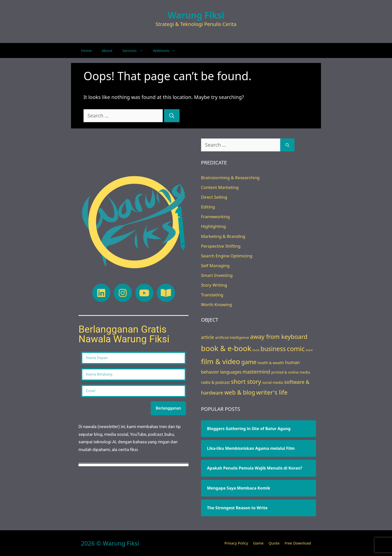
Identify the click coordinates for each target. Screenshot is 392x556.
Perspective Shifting (221, 246)
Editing (208, 207)
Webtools (167, 50)
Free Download (298, 543)
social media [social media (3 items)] (273, 382)
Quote (274, 543)
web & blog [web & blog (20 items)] (240, 392)
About (107, 50)
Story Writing (214, 285)
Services (135, 50)
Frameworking (215, 217)
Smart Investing (217, 275)
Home (86, 50)
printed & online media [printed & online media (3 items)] (291, 372)
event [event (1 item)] (309, 350)
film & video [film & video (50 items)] (221, 361)
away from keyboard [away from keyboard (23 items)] (279, 336)
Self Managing (215, 266)
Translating (212, 295)
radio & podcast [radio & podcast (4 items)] (215, 382)
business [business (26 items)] (273, 349)
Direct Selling (214, 197)
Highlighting (213, 226)
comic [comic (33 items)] (296, 349)
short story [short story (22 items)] (246, 382)
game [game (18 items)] (249, 362)
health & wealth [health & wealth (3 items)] (271, 363)
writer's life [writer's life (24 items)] (272, 392)
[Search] (172, 116)
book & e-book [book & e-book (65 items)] (226, 348)
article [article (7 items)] (207, 337)
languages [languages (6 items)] (231, 372)
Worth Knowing (216, 304)
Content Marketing (220, 187)
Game (258, 543)
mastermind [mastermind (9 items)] (256, 372)
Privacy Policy (236, 543)
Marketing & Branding (223, 236)
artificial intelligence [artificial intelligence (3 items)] (232, 337)
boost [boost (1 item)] (256, 350)
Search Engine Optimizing (227, 256)
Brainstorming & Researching (230, 178)
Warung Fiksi (196, 15)
